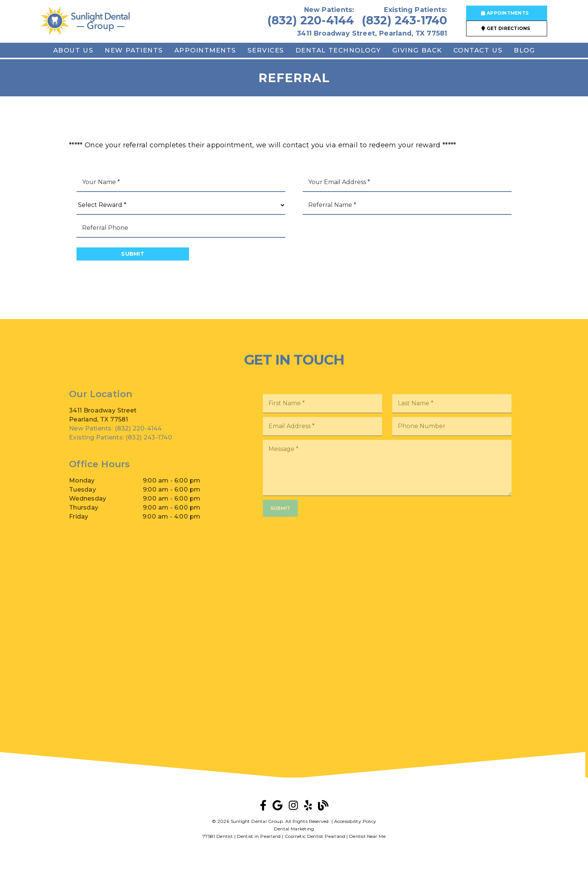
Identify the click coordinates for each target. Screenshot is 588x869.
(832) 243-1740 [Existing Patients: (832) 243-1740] (121, 445)
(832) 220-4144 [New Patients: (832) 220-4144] (115, 436)
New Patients (134, 50)
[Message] (387, 477)
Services (266, 50)
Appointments (205, 50)
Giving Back (417, 50)
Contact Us (478, 50)
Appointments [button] (505, 13)
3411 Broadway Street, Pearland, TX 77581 (372, 33)
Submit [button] (133, 254)
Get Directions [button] (506, 28)
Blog (524, 50)
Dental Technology (338, 50)
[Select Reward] (181, 205)
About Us (73, 50)
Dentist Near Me (367, 836)
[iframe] (294, 628)
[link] (85, 22)
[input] (181, 182)
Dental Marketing (294, 829)
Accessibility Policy (355, 821)
